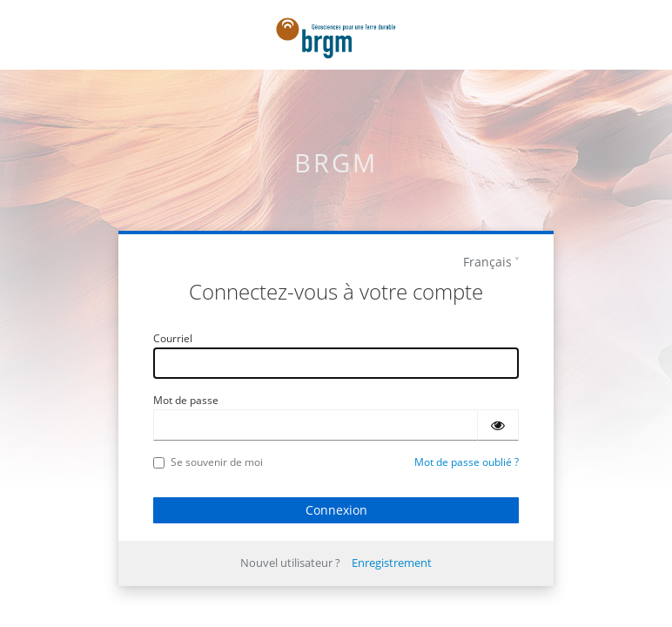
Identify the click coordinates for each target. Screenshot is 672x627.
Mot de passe (186, 400)
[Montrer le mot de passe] (498, 425)
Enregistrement (392, 563)
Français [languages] (487, 262)
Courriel (173, 338)
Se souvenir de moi (208, 462)
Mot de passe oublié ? (467, 462)
